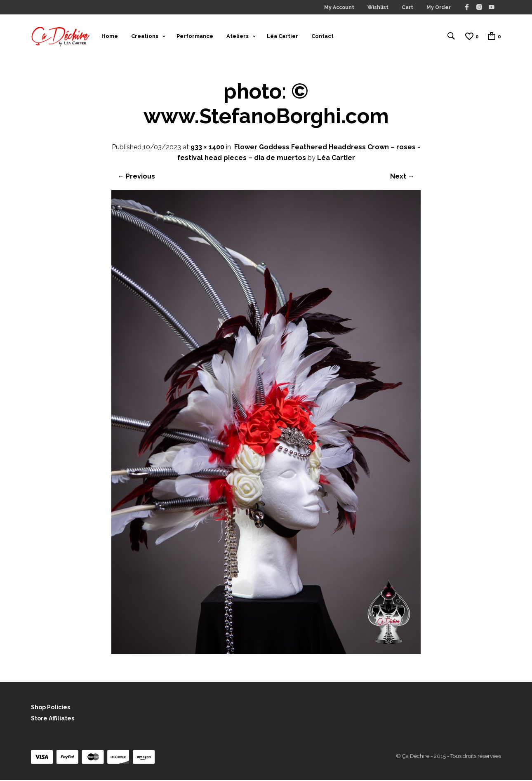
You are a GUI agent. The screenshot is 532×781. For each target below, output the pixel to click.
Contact (322, 36)
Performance (195, 36)
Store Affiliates (53, 720)
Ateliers (238, 36)
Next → (402, 178)
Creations (145, 36)
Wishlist (378, 7)
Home (110, 36)
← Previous (136, 178)
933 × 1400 (207, 148)
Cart (407, 7)
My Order (439, 7)
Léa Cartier (282, 36)
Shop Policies (51, 708)
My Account (339, 7)
